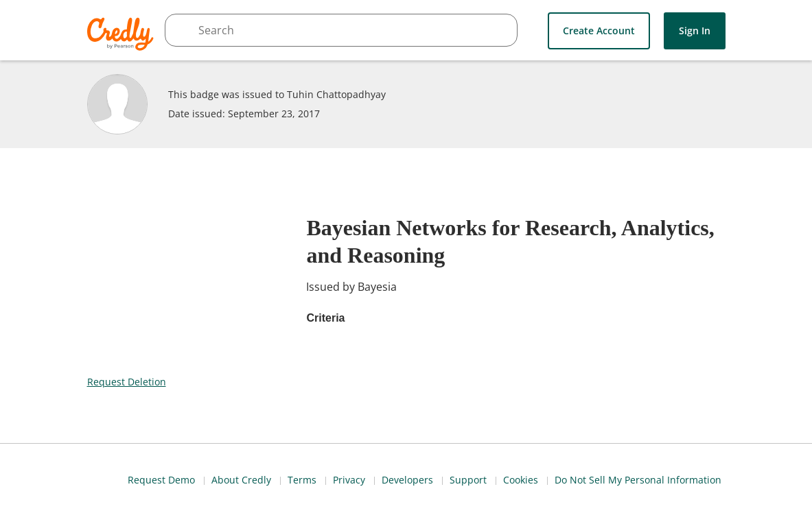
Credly (123, 34)
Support (717, 478)
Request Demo (400, 478)
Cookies (533, 498)
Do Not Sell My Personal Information (652, 498)
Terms (545, 478)
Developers (654, 478)
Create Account (599, 30)
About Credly (482, 478)
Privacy (594, 478)
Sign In (695, 30)
